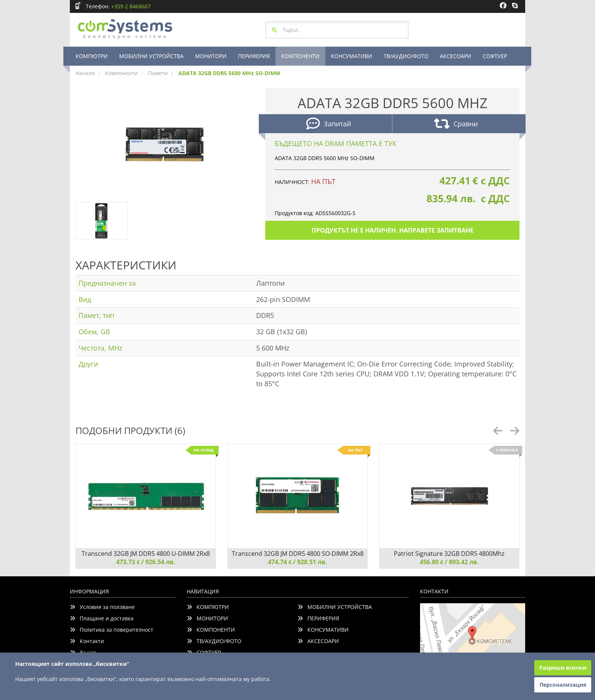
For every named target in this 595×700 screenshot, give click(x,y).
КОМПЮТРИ (92, 56)
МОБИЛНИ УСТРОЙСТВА (151, 56)
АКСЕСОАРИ (456, 56)
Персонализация (563, 685)
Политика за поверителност (112, 630)
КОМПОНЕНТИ (300, 56)
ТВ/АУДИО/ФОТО (406, 56)
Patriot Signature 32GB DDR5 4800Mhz (449, 554)
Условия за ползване (102, 607)
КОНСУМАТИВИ (352, 56)
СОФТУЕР (495, 56)
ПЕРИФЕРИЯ (254, 56)
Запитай (329, 125)
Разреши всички (563, 668)
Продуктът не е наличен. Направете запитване (393, 230)
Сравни (456, 125)
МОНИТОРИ (211, 56)
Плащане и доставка (102, 618)
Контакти (87, 641)
